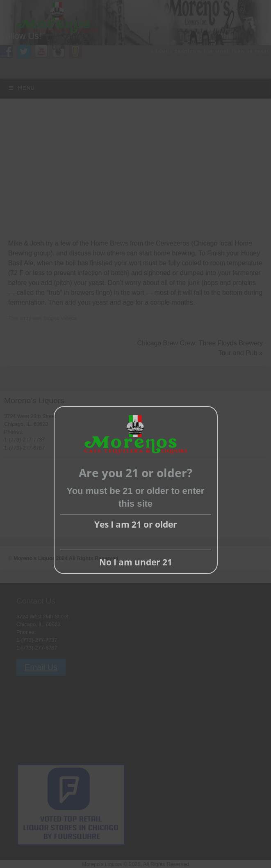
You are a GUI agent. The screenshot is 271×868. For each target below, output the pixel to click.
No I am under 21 (136, 562)
